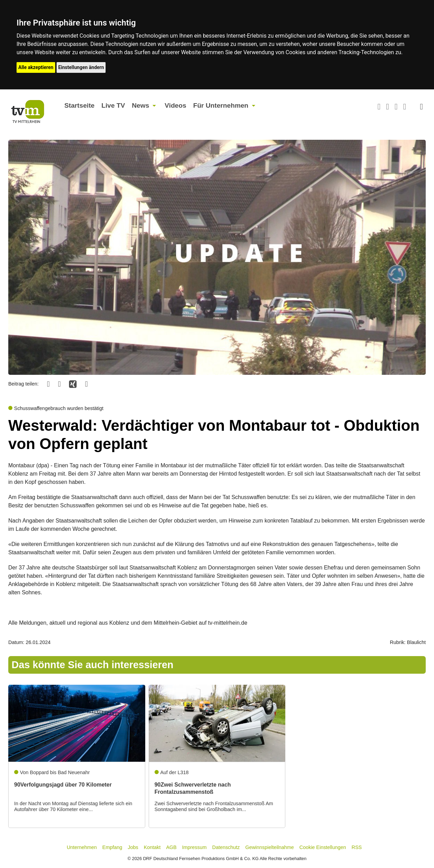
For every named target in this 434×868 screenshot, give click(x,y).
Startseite (80, 105)
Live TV (113, 105)
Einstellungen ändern (81, 67)
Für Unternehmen (221, 105)
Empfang (112, 847)
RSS (357, 847)
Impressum (194, 847)
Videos (175, 105)
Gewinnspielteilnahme (270, 847)
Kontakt (152, 847)
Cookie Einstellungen (323, 847)
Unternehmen (82, 847)
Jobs (133, 847)
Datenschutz (226, 847)
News (140, 105)
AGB (171, 847)
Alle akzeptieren (36, 67)
